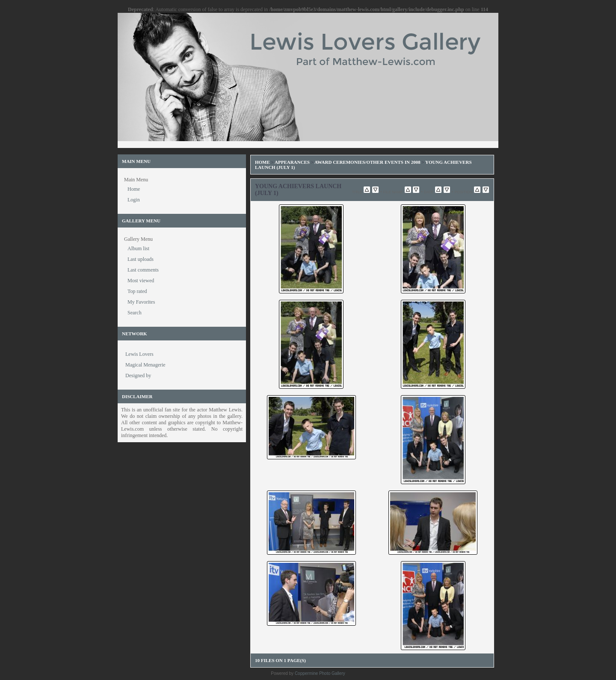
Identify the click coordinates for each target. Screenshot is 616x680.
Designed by (138, 375)
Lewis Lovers (139, 354)
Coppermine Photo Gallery (320, 673)
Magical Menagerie (145, 365)
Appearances (292, 162)
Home (262, 162)
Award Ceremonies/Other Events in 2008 (367, 162)
